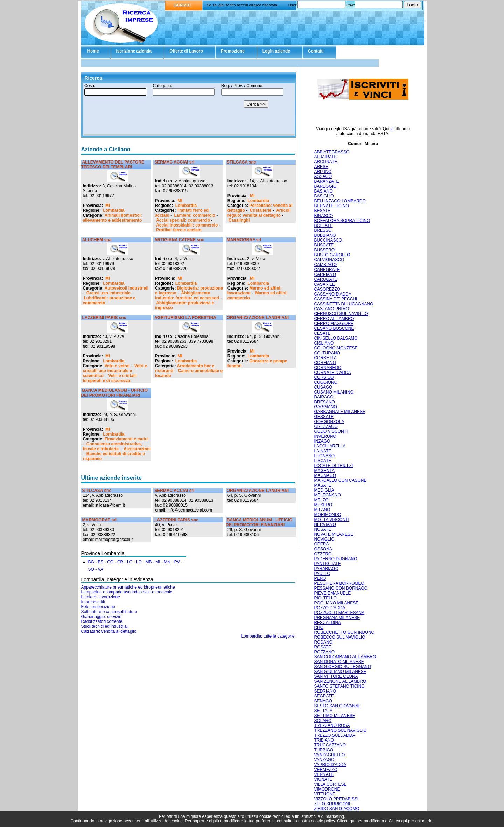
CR (120, 562)
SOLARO (323, 721)
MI (108, 206)
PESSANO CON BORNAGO (341, 588)
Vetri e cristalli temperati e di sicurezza (110, 378)
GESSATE (324, 417)
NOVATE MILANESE (334, 534)
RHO (319, 627)
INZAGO (322, 441)
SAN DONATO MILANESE (339, 662)
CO (110, 562)
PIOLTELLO (325, 598)
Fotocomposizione (98, 607)
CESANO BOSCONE (334, 328)
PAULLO (322, 574)
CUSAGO (323, 387)
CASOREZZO (327, 289)
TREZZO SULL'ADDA (334, 735)
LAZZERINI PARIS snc (104, 318)
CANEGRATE (327, 270)
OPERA (321, 544)
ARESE (321, 167)
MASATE (322, 485)
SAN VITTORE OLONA (336, 676)
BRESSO (323, 230)
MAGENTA (324, 471)
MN (167, 562)
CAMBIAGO (325, 265)
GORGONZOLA (329, 422)
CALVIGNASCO (329, 260)
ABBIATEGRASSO (332, 152)
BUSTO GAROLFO (332, 255)
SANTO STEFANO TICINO (339, 686)
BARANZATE (326, 181)
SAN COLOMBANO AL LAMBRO (345, 657)
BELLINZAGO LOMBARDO (340, 201)
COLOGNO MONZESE (336, 348)
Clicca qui (346, 821)
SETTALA (323, 711)
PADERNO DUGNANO (335, 559)
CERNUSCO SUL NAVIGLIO (341, 314)
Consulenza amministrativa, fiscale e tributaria (113, 446)
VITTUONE (325, 794)
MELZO (321, 500)
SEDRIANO (325, 691)
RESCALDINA (327, 623)
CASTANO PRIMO (331, 309)
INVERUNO (325, 436)
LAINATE (323, 451)
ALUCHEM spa (97, 240)
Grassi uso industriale (108, 293)
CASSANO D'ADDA (332, 294)
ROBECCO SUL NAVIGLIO (339, 637)
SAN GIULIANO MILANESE (340, 672)
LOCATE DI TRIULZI (333, 466)
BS (101, 562)
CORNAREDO (328, 368)
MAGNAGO (325, 475)
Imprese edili (93, 602)
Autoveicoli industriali (127, 288)
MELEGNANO (327, 495)
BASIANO (323, 191)
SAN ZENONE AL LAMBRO (340, 681)
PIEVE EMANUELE (332, 593)
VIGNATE (323, 779)
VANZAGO (324, 760)
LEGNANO (324, 456)
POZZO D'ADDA (330, 608)
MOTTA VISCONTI (331, 520)
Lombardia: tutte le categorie (268, 636)
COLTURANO (327, 353)
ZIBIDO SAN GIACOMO (337, 809)
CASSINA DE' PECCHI (335, 299)
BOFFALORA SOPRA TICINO (342, 221)
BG (91, 562)
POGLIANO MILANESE (336, 603)
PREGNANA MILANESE (337, 618)
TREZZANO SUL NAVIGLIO (340, 730)
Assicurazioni (137, 449)
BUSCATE (324, 245)
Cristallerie (260, 210)
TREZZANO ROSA (332, 725)
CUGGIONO (326, 382)
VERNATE (324, 774)
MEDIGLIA (324, 490)
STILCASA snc (241, 162)
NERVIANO (325, 524)
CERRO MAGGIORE (334, 324)
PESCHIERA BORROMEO (339, 583)
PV (177, 562)
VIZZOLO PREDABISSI (336, 799)
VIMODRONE (327, 789)
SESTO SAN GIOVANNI (337, 706)
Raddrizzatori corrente (102, 621)
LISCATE (323, 461)
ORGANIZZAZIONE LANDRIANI (258, 318)
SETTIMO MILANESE (334, 716)
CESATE (322, 333)
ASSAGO (323, 176)
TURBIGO (324, 750)
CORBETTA (325, 358)
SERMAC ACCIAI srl (174, 162)
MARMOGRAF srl (244, 240)
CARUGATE (325, 279)
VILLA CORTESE (330, 784)
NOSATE (322, 529)
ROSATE (322, 647)
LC (130, 562)
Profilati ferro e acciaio (179, 230)
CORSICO (324, 377)
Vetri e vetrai (117, 366)
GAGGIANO (325, 407)
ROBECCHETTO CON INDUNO (344, 632)
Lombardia (114, 210)
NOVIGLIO (324, 539)
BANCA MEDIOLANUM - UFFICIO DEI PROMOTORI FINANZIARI (115, 393)
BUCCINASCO (328, 240)
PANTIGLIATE (327, 564)
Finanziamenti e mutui (127, 439)
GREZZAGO (326, 426)
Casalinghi (239, 220)
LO (139, 562)
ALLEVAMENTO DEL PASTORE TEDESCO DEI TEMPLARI (113, 165)
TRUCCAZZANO (330, 745)
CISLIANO (324, 343)
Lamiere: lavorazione (101, 597)
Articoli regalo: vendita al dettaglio (259, 213)
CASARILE (324, 284)
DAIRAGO (324, 397)
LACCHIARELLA (330, 446)
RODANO (323, 642)
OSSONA (323, 549)
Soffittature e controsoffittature (109, 612)
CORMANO (325, 363)
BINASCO (323, 216)
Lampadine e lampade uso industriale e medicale (127, 592)
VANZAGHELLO (329, 755)
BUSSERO (324, 250)
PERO (320, 578)
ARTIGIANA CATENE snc (179, 240)
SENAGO (323, 701)
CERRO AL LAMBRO (334, 319)
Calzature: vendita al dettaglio (109, 631)
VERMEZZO (326, 770)
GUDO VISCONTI (331, 431)
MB (149, 562)
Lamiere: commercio (195, 215)
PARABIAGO (326, 569)
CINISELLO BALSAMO (336, 338)
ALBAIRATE (325, 157)
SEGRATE (324, 696)
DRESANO (324, 402)
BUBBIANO (325, 235)
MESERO (323, 505)
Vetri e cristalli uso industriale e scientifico (115, 371)
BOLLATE (323, 225)
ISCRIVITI (182, 5)
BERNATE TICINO (331, 206)
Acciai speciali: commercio (183, 220)
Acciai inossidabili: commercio (187, 225)
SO (91, 569)
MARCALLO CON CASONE (340, 480)
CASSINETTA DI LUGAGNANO (344, 304)
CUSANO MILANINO (334, 392)
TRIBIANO (324, 740)
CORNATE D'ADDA (332, 373)
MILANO (322, 510)
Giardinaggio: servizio (101, 617)
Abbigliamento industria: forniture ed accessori (187, 296)
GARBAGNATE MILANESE (339, 412)
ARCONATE (325, 162)
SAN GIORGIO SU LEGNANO (342, 667)
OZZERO (323, 554)
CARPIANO (325, 274)
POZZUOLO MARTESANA (339, 613)
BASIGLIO (324, 196)
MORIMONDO (327, 515)
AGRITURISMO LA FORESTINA (185, 318)
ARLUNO (323, 172)
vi (392, 129)
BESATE (322, 211)
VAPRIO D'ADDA (330, 765)
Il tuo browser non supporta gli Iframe (189, 110)
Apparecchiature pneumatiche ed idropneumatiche (128, 587)
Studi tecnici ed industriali (105, 626)
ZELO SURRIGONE (333, 804)
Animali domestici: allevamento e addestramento (113, 218)
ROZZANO (324, 652)
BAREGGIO (325, 186)
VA (101, 569)
